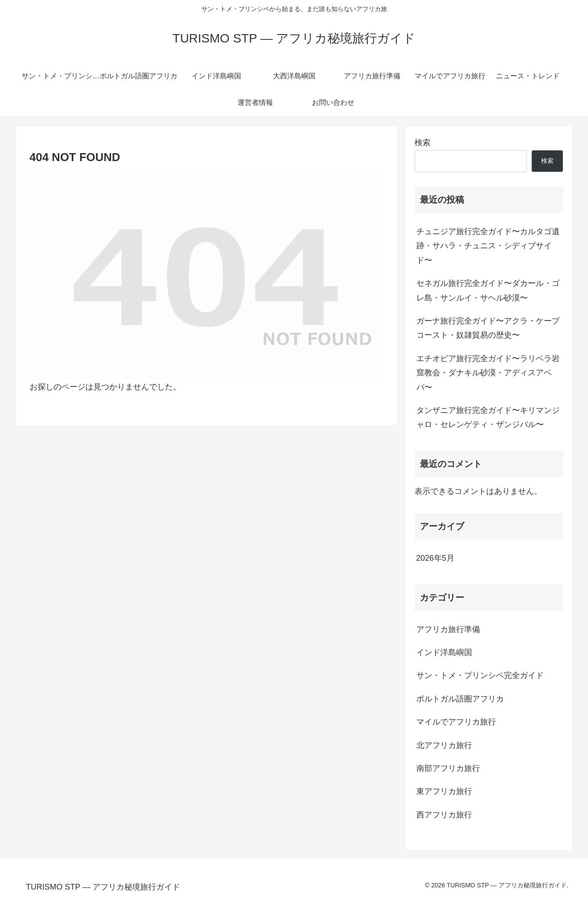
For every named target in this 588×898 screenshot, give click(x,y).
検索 (423, 143)
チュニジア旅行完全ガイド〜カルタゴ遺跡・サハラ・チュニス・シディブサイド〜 (488, 246)
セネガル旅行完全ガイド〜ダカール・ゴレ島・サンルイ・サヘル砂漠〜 (488, 290)
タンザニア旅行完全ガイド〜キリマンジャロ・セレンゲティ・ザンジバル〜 (488, 417)
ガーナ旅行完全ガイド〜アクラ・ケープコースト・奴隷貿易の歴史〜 (488, 328)
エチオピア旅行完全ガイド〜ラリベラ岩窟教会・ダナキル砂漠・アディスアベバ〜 (488, 373)
